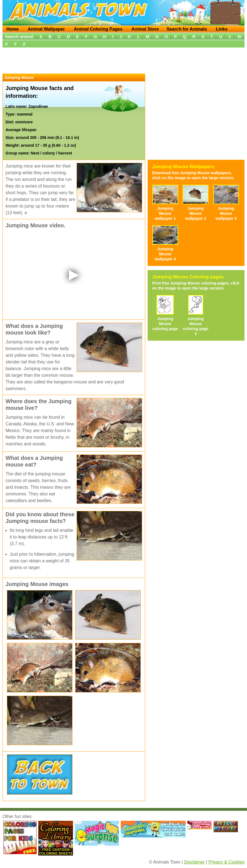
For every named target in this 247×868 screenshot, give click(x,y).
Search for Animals (187, 29)
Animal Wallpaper (46, 29)
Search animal (19, 37)
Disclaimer (194, 862)
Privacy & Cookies (226, 862)
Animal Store (145, 29)
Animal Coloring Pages (98, 29)
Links (222, 29)
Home (12, 29)
